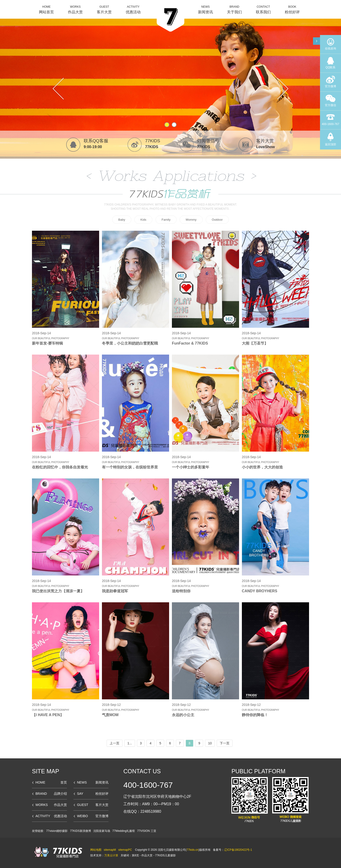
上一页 (115, 743)
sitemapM (110, 850)
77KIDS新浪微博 (80, 831)
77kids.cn (193, 850)
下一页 (225, 743)
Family (166, 220)
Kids (143, 220)
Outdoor (217, 220)
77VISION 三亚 (147, 831)
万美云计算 (111, 855)
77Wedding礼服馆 (124, 831)
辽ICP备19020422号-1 (238, 850)
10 (210, 743)
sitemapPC (125, 850)
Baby (122, 220)
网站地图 (96, 850)
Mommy (191, 220)
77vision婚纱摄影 (57, 831)
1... (130, 743)
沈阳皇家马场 (102, 831)
